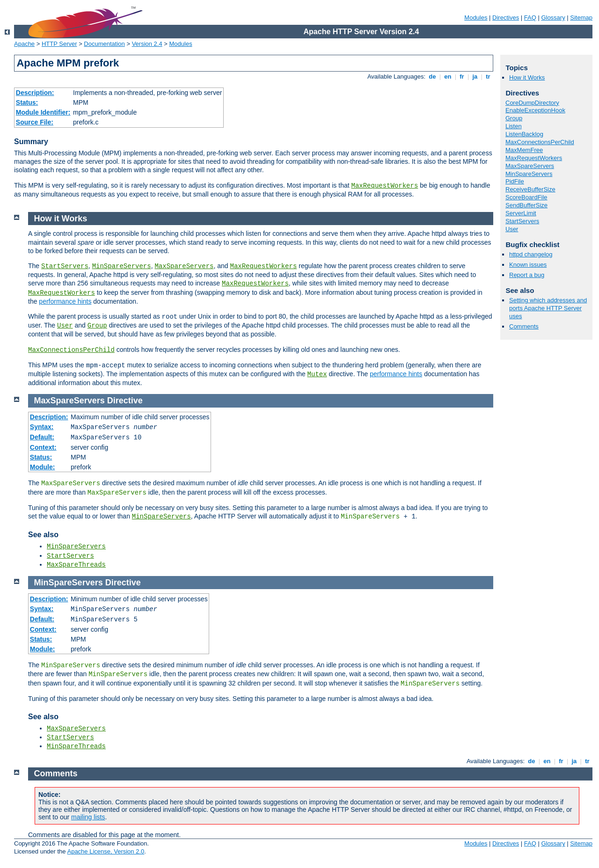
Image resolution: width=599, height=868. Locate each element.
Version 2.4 (147, 44)
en (448, 77)
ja (475, 77)
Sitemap (581, 18)
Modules (476, 18)
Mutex (317, 374)
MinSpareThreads (76, 746)
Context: (43, 447)
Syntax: (42, 427)
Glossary (553, 18)
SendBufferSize (526, 205)
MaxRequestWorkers (385, 186)
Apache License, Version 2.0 (106, 851)
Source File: (35, 122)
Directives (506, 18)
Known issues (528, 265)
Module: (43, 467)
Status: (27, 102)
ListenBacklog (524, 134)
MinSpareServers (529, 174)
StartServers (522, 221)
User (512, 229)
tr (488, 77)
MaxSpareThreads (76, 565)
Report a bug (527, 275)
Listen (514, 126)
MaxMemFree (524, 150)
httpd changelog (531, 254)
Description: (35, 93)
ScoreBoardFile (526, 197)
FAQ (530, 18)
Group (514, 118)
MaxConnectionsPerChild (540, 142)
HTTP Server (59, 44)
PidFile (515, 181)
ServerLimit (521, 213)
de (432, 77)
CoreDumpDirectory (532, 103)
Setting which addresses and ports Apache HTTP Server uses (548, 308)
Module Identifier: (43, 112)
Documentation (104, 44)
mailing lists (88, 817)
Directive (125, 401)
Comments (524, 326)
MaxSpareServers (530, 166)
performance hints (65, 301)
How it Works (527, 77)
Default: (42, 437)
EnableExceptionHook (535, 110)
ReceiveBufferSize (530, 189)
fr (462, 77)
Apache (24, 44)
